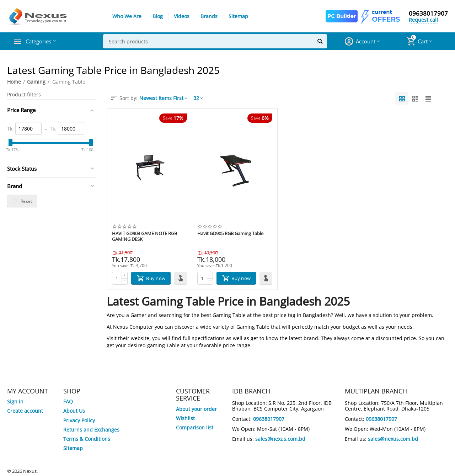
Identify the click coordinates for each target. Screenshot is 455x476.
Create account (25, 411)
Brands (209, 16)
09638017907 (428, 14)
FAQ (68, 401)
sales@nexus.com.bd (280, 439)
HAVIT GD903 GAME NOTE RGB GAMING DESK (144, 237)
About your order (196, 409)
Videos (182, 16)
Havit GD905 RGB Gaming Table (230, 234)
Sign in (15, 401)
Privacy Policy (79, 420)
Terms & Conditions (87, 439)
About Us (74, 411)
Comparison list (195, 427)
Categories (41, 41)
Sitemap (238, 16)
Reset (22, 201)
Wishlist (185, 418)
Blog (158, 16)
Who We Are (127, 16)
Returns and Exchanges (91, 430)
